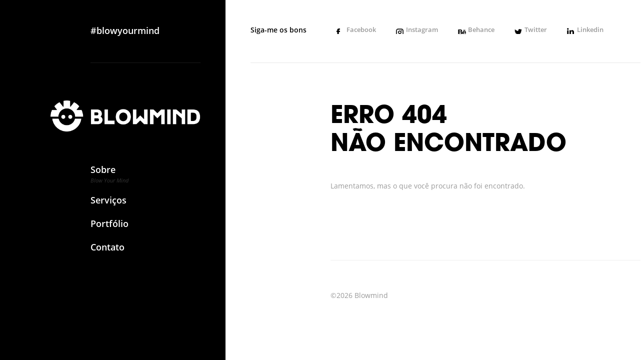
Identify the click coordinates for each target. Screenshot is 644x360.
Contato (109, 251)
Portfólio (109, 228)
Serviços (109, 204)
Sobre (109, 177)
